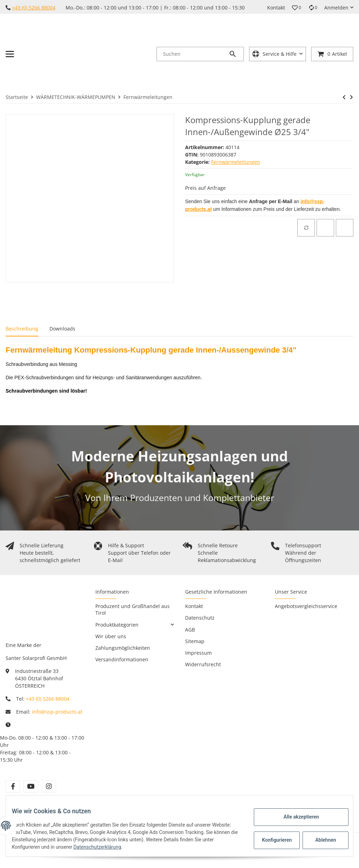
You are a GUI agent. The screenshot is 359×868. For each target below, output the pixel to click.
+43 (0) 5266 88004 (34, 8)
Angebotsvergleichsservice (306, 606)
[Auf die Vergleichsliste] (306, 228)
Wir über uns (111, 636)
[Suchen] (193, 54)
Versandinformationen (122, 659)
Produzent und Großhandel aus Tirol (133, 609)
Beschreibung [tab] (22, 329)
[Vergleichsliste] (313, 8)
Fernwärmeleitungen (236, 162)
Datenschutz (200, 618)
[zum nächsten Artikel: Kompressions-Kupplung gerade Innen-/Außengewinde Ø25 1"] (351, 97)
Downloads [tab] (62, 329)
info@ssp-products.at (57, 712)
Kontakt (276, 8)
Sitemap (195, 641)
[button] (297, 8)
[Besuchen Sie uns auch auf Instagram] (49, 786)
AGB (190, 630)
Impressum (198, 653)
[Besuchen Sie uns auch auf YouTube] (31, 786)
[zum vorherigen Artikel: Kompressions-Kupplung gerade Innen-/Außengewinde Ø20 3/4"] (344, 97)
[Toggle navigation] (10, 54)
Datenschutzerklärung (123, 847)
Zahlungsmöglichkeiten (123, 648)
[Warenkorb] (332, 54)
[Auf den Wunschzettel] (325, 228)
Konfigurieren (272, 840)
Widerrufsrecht (203, 664)
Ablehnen (320, 840)
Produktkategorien (117, 625)
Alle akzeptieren (296, 817)
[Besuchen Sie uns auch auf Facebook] (13, 786)
